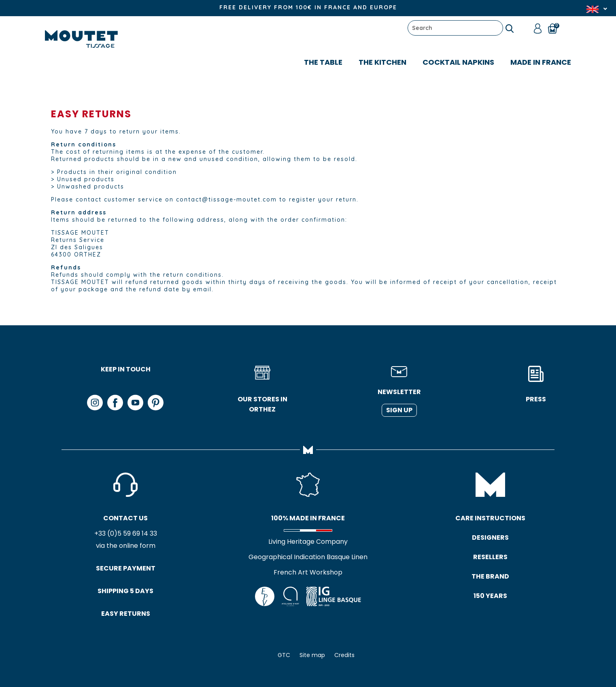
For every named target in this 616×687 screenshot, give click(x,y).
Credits (344, 655)
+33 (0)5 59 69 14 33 (126, 533)
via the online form (126, 546)
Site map (312, 655)
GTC (284, 655)
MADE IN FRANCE (541, 62)
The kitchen (382, 62)
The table (323, 62)
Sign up (399, 410)
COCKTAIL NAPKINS (458, 62)
